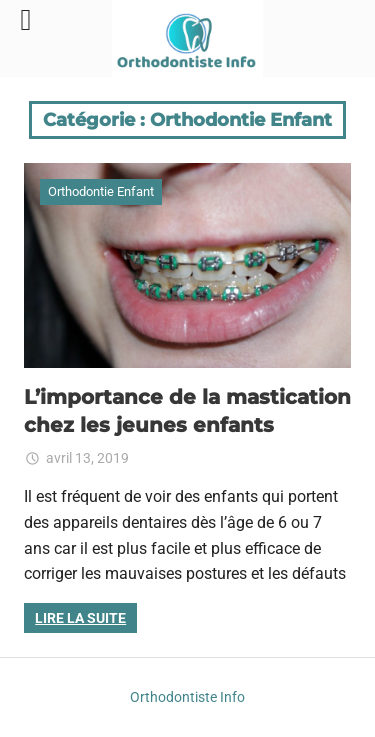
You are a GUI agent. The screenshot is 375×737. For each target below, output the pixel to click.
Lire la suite (80, 618)
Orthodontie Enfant (101, 191)
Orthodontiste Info (187, 697)
